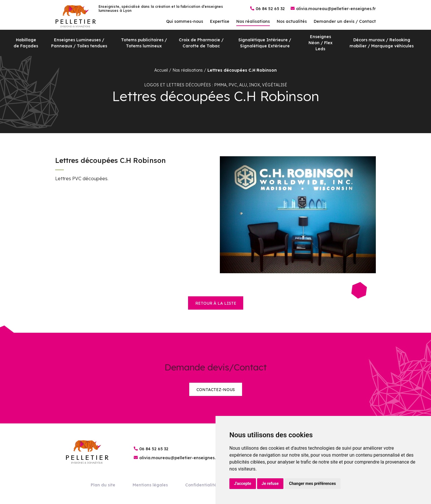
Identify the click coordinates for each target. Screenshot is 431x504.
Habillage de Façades (26, 43)
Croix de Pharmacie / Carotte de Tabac (201, 43)
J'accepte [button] (243, 483)
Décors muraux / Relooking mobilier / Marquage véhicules (382, 43)
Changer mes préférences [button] (313, 483)
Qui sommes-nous (185, 21)
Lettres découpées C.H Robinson (242, 70)
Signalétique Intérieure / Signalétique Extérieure (265, 43)
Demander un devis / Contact (345, 21)
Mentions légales (150, 485)
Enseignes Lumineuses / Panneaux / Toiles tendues (79, 43)
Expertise (220, 21)
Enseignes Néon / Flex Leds (321, 43)
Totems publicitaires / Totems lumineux (144, 43)
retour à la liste (216, 303)
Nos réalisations (253, 21)
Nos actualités (292, 21)
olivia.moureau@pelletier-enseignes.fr (336, 9)
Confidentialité (201, 485)
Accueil (161, 70)
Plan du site (103, 485)
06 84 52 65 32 (270, 9)
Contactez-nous (216, 390)
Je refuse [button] (270, 483)
